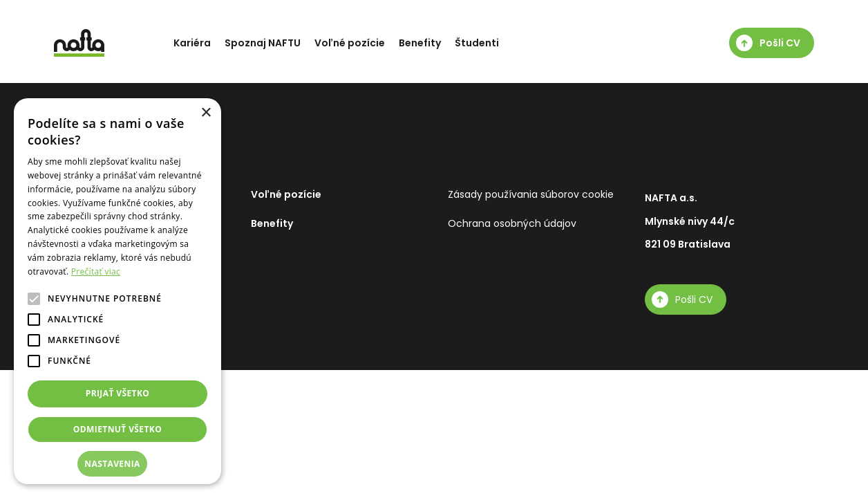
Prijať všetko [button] (118, 393)
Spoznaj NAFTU (263, 43)
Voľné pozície (350, 43)
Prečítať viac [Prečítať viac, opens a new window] (96, 271)
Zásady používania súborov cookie (531, 194)
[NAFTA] (79, 43)
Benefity (420, 43)
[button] (117, 464)
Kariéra (192, 43)
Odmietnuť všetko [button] (117, 429)
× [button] (206, 113)
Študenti (477, 43)
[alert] (117, 291)
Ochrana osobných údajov (512, 223)
